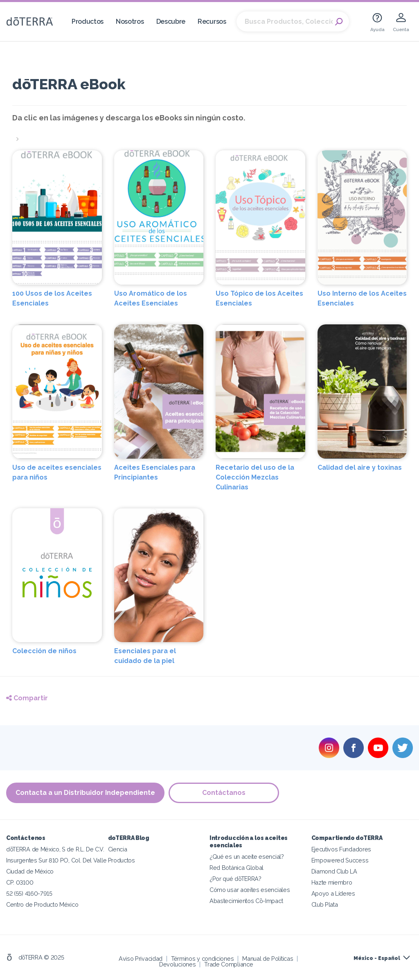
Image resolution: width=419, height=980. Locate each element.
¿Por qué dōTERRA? (235, 879)
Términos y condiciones (202, 958)
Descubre (171, 22)
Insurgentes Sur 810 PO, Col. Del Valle (56, 860)
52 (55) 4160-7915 (29, 893)
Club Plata (325, 904)
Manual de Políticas (268, 958)
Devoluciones (177, 964)
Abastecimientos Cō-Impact (246, 901)
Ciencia (118, 849)
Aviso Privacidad (141, 958)
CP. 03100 (20, 882)
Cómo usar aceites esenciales (250, 890)
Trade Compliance (229, 964)
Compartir (27, 698)
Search (339, 22)
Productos (88, 22)
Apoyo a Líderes (333, 893)
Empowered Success (340, 860)
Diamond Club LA (334, 871)
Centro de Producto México (42, 904)
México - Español (377, 958)
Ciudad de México (30, 871)
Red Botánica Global (237, 868)
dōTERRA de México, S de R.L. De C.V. (55, 849)
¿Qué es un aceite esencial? (247, 857)
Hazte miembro (332, 882)
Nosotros (130, 22)
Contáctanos (224, 793)
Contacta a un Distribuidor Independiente (85, 793)
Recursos (212, 22)
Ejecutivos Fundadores (341, 849)
